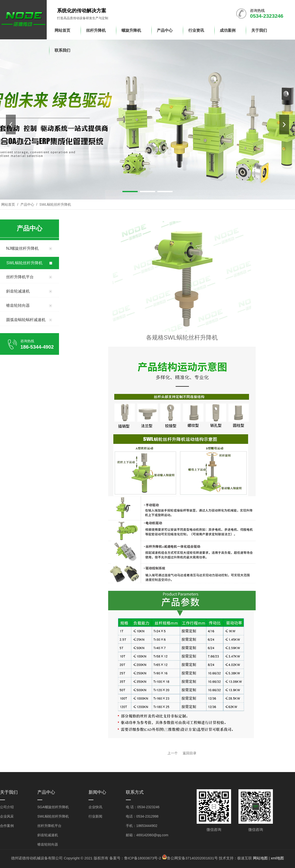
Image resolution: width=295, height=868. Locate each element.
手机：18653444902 (142, 826)
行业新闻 (95, 816)
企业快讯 (95, 807)
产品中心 (27, 204)
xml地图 (277, 858)
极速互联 (245, 858)
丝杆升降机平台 (49, 826)
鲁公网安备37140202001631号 (192, 858)
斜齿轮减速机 (48, 835)
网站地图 (260, 858)
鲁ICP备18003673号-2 (143, 858)
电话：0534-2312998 (142, 816)
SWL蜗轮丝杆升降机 (55, 204)
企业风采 (7, 816)
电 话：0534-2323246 (143, 807)
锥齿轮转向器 (48, 844)
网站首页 (8, 204)
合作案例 (7, 826)
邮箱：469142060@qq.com (147, 835)
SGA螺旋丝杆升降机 (53, 807)
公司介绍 (7, 807)
